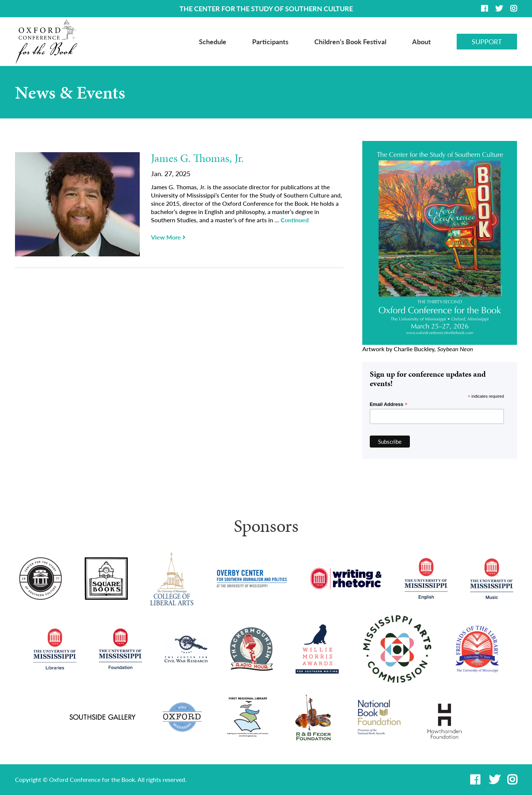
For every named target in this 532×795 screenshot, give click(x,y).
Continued (295, 220)
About (421, 42)
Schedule (213, 42)
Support (487, 42)
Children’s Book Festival (350, 42)
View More (168, 237)
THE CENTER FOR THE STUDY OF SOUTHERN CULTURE (266, 8)
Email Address (389, 404)
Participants (270, 42)
